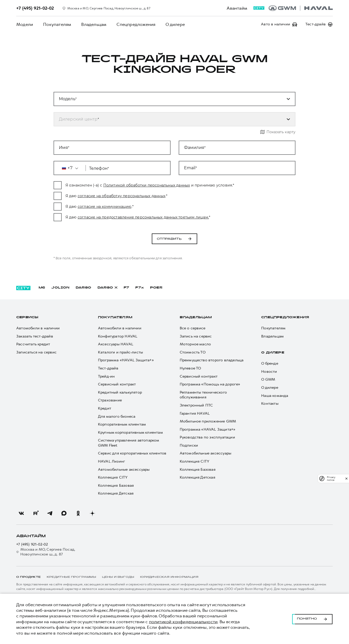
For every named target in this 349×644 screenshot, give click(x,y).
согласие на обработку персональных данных (133, 196)
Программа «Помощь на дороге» (210, 384)
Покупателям (57, 24)
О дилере (175, 24)
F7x (140, 288)
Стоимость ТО (193, 352)
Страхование (110, 400)
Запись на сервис (196, 336)
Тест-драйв (108, 368)
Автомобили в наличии (38, 328)
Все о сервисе (193, 328)
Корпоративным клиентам (122, 424)
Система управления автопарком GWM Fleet (129, 443)
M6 (42, 288)
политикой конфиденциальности (183, 622)
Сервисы (27, 317)
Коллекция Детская (116, 493)
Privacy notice (331, 479)
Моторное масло (195, 344)
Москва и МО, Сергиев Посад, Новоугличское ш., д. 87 (46, 552)
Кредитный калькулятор (120, 392)
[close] (346, 478)
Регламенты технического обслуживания (203, 395)
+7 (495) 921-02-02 (32, 544)
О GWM (268, 379)
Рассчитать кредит (33, 344)
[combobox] (169, 119)
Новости (269, 372)
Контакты (270, 404)
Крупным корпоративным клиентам (130, 433)
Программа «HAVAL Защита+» (126, 360)
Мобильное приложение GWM (208, 421)
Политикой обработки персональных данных (158, 185)
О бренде (270, 363)
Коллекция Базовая (116, 486)
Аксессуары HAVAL (116, 344)
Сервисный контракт (117, 384)
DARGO (84, 288)
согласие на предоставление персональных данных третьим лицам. (155, 217)
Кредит (105, 408)
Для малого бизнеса (117, 417)
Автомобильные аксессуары (124, 470)
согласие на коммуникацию (116, 207)
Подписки (189, 445)
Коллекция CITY (113, 477)
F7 (126, 288)
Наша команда (275, 396)
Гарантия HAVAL (195, 413)
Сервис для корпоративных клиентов (132, 453)
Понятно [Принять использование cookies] (312, 619)
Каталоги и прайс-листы (120, 352)
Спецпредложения (136, 24)
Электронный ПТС (196, 405)
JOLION (60, 288)
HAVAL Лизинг (111, 461)
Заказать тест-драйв (35, 336)
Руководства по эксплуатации (207, 437)
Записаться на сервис (36, 352)
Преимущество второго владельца (212, 360)
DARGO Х (107, 288)
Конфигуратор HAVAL (118, 336)
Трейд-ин (106, 376)
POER (156, 288)
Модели (25, 24)
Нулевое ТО (190, 368)
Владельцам (94, 24)
